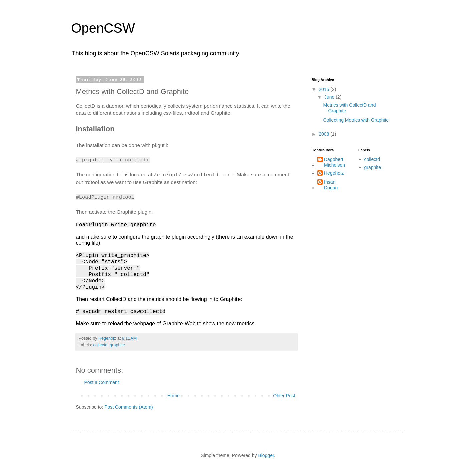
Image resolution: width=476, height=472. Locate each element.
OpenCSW (103, 28)
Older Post (284, 396)
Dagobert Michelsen (334, 162)
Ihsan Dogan (331, 185)
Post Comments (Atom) (129, 407)
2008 (324, 134)
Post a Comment (102, 382)
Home (174, 396)
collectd (101, 345)
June (330, 97)
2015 (324, 89)
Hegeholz (334, 173)
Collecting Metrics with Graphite (356, 120)
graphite (117, 345)
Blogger (266, 455)
